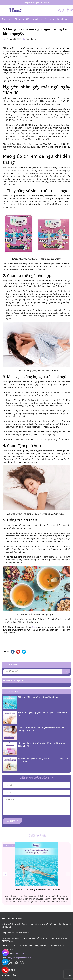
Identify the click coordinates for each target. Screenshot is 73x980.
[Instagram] (22, 963)
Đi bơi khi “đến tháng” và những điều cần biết (39, 697)
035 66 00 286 (19, 954)
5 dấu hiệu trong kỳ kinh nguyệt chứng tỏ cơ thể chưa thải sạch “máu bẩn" (42, 729)
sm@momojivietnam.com (20, 958)
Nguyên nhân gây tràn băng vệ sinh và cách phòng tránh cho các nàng (43, 760)
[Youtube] (16, 963)
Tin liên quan (36, 835)
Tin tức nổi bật (10, 692)
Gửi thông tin (12, 821)
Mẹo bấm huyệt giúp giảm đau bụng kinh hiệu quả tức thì (43, 714)
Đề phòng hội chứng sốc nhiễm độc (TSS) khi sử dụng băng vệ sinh (42, 744)
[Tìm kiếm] (66, 671)
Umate (34, 627)
